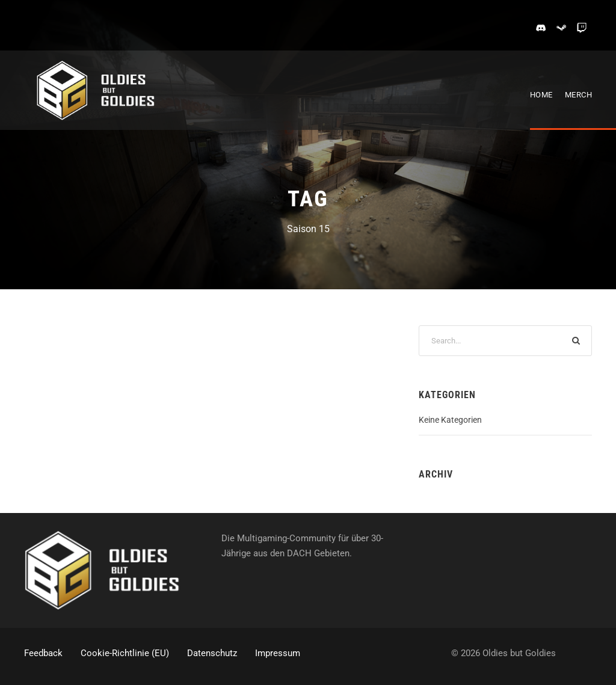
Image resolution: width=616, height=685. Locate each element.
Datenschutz (212, 653)
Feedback (43, 653)
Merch (579, 95)
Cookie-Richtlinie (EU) (125, 653)
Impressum (278, 653)
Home (541, 95)
